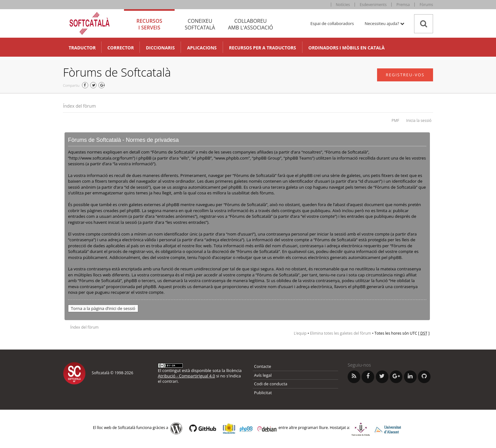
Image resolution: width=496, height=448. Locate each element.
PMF (395, 120)
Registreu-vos (405, 75)
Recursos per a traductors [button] (263, 48)
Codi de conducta (271, 384)
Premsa (403, 5)
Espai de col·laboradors (332, 23)
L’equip (300, 333)
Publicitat (263, 393)
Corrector (121, 48)
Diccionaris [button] (160, 48)
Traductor (82, 48)
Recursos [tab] (149, 24)
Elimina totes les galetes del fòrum (341, 333)
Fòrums (426, 5)
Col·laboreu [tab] (251, 24)
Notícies (343, 5)
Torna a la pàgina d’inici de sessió (103, 308)
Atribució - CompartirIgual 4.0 (186, 376)
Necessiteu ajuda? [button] (384, 23)
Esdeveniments (373, 5)
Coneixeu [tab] (200, 24)
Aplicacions (202, 48)
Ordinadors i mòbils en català (347, 48)
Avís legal (263, 375)
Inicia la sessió (419, 120)
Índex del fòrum (79, 106)
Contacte (263, 366)
